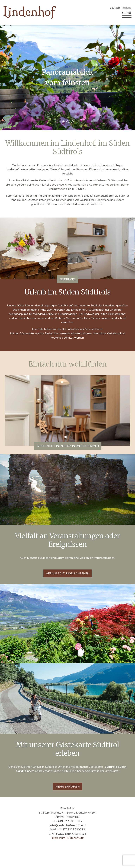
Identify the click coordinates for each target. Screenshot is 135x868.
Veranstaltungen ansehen (68, 573)
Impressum (59, 838)
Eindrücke (67, 279)
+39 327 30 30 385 (70, 821)
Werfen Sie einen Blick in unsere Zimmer (68, 446)
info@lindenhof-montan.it (68, 825)
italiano (127, 8)
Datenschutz (75, 838)
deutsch (115, 8)
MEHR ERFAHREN (68, 786)
